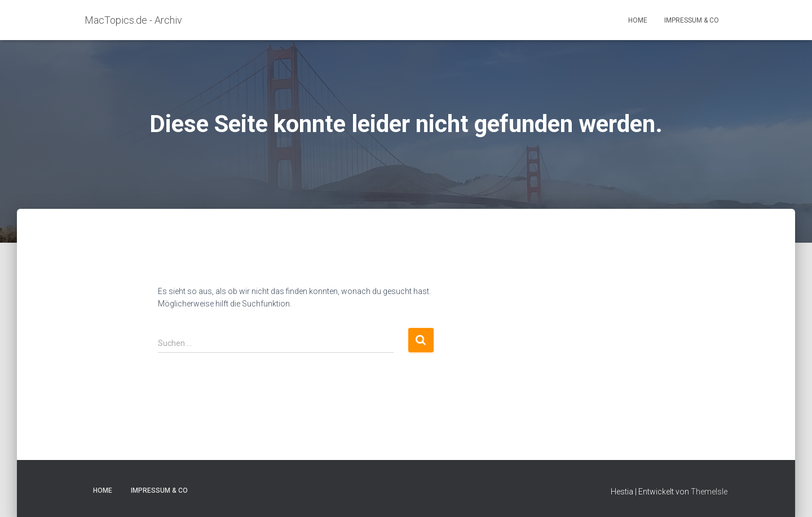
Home (638, 20)
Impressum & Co (692, 20)
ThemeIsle (709, 492)
